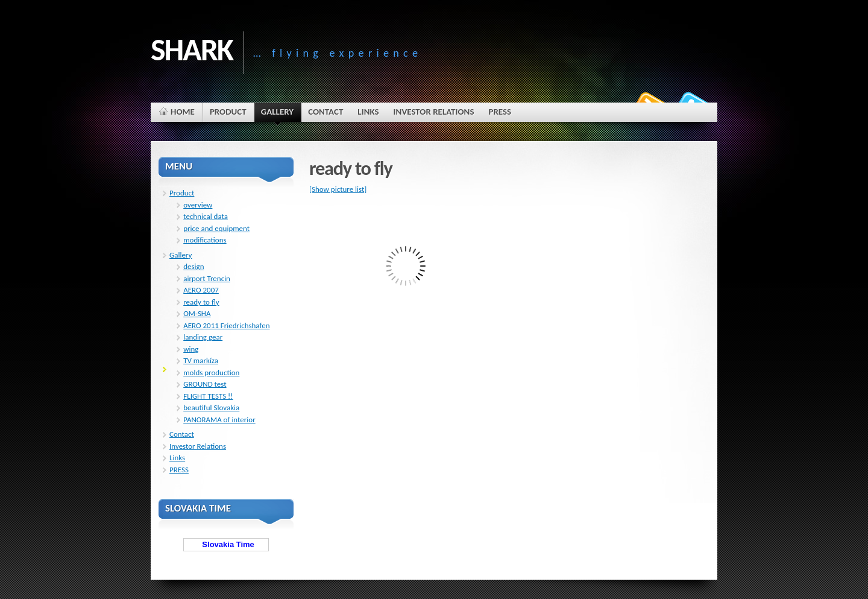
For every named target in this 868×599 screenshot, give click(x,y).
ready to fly (201, 302)
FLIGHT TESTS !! (208, 396)
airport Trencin (207, 278)
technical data (206, 216)
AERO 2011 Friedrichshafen (226, 325)
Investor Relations (198, 446)
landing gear (203, 337)
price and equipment (216, 228)
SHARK (192, 49)
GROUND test (205, 384)
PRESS (179, 470)
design (193, 266)
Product (182, 193)
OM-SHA (197, 313)
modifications (205, 240)
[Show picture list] (338, 189)
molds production (211, 372)
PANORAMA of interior (219, 420)
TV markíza (201, 360)
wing (191, 349)
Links (177, 458)
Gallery (181, 255)
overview (198, 205)
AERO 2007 (201, 290)
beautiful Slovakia (211, 407)
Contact (182, 434)
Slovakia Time (226, 544)
